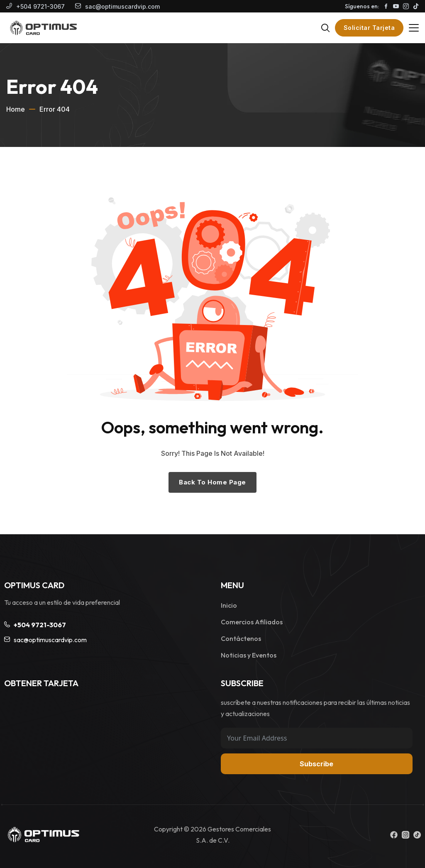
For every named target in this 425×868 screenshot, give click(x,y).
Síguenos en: (362, 6)
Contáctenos (241, 638)
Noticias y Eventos (249, 655)
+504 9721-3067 (40, 6)
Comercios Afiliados (252, 622)
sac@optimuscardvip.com (122, 6)
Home (16, 109)
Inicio (229, 605)
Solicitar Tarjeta (369, 28)
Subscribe (316, 764)
